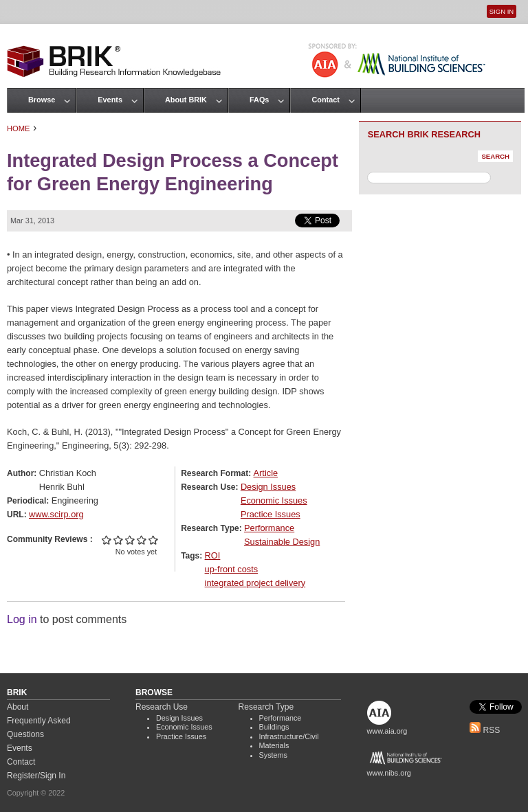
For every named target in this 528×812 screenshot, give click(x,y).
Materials (274, 745)
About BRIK (186, 100)
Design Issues (268, 487)
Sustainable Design (282, 542)
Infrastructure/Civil (289, 736)
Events (110, 100)
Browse (42, 100)
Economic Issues (274, 500)
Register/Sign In (36, 776)
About (18, 707)
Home (19, 128)
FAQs (259, 100)
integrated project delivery (255, 583)
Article (266, 473)
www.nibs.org (389, 773)
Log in (22, 619)
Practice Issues (271, 514)
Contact (325, 100)
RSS (485, 730)
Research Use (162, 707)
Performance (269, 528)
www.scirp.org (56, 514)
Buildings (274, 727)
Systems (273, 755)
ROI (213, 555)
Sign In (502, 11)
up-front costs (232, 569)
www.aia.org (387, 731)
